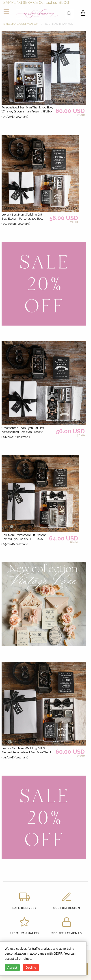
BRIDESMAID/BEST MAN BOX (21, 24)
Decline (31, 968)
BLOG (64, 3)
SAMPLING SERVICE (21, 3)
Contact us (48, 3)
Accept (12, 968)
